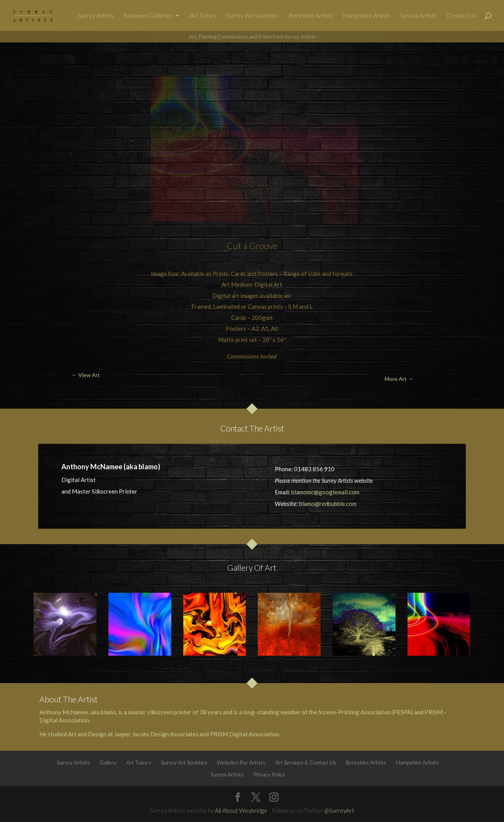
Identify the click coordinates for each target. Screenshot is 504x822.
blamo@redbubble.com (328, 504)
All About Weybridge (241, 810)
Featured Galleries (148, 16)
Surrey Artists (96, 16)
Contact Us (461, 16)
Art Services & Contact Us (306, 762)
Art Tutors (203, 16)
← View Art (42, 60)
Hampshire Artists (367, 16)
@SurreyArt (339, 810)
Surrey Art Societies (253, 16)
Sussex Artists (419, 16)
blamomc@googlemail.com (325, 492)
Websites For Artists (241, 762)
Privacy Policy (269, 774)
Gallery (108, 762)
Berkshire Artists (311, 16)
